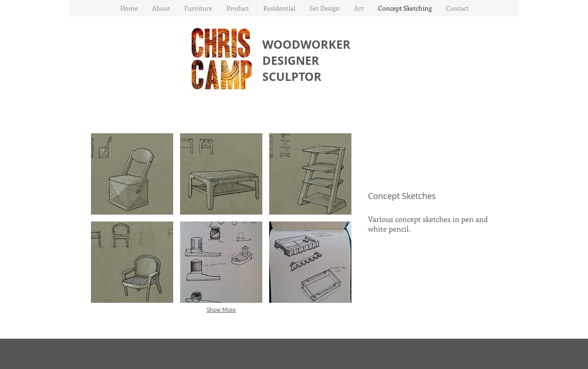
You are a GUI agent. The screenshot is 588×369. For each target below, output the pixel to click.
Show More (221, 310)
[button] (198, 8)
